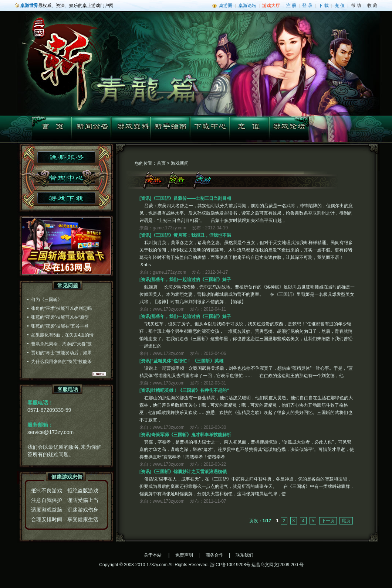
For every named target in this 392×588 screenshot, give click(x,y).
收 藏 (372, 6)
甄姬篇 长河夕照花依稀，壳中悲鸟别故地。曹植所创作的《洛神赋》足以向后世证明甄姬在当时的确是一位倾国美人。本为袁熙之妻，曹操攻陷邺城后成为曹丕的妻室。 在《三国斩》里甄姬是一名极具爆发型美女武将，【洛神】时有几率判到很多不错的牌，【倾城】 (247, 294)
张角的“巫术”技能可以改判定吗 (61, 308)
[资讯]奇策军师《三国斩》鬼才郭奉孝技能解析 (185, 435)
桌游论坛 (247, 6)
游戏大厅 (271, 6)
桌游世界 (29, 6)
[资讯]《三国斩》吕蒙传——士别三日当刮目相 (185, 198)
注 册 (291, 6)
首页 (161, 163)
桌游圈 (226, 6)
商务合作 (214, 555)
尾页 (346, 521)
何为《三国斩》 (47, 300)
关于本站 (153, 555)
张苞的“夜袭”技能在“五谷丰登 (60, 326)
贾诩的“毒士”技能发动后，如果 (61, 353)
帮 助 (356, 6)
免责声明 (184, 555)
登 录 (307, 6)
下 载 (323, 6)
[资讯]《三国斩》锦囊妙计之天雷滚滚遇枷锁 (183, 472)
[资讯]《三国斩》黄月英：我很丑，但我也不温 (185, 235)
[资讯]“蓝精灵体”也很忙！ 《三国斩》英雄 (181, 361)
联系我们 (244, 555)
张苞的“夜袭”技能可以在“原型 (60, 317)
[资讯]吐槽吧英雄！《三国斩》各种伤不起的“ (184, 390)
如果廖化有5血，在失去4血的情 (62, 335)
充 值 (340, 6)
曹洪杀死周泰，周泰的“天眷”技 (61, 344)
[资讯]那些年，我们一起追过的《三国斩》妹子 (185, 280)
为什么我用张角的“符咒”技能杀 (61, 362)
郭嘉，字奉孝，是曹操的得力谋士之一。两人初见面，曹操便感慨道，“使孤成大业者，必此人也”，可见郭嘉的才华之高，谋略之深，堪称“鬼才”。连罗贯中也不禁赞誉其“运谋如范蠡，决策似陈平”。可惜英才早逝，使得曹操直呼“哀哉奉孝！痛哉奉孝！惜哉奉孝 (247, 449)
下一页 (328, 521)
